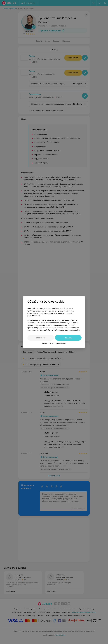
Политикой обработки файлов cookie (64, 330)
